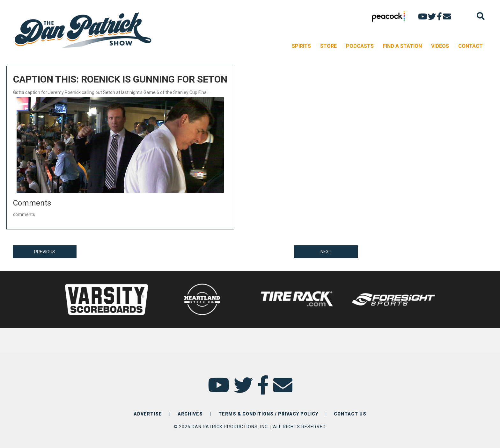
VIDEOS (440, 46)
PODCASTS (360, 46)
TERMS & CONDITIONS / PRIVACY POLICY (268, 414)
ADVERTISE (148, 414)
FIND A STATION (402, 46)
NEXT (326, 252)
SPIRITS (301, 46)
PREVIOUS (45, 252)
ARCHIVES (190, 414)
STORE (328, 46)
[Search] (481, 16)
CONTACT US (350, 414)
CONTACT (471, 46)
